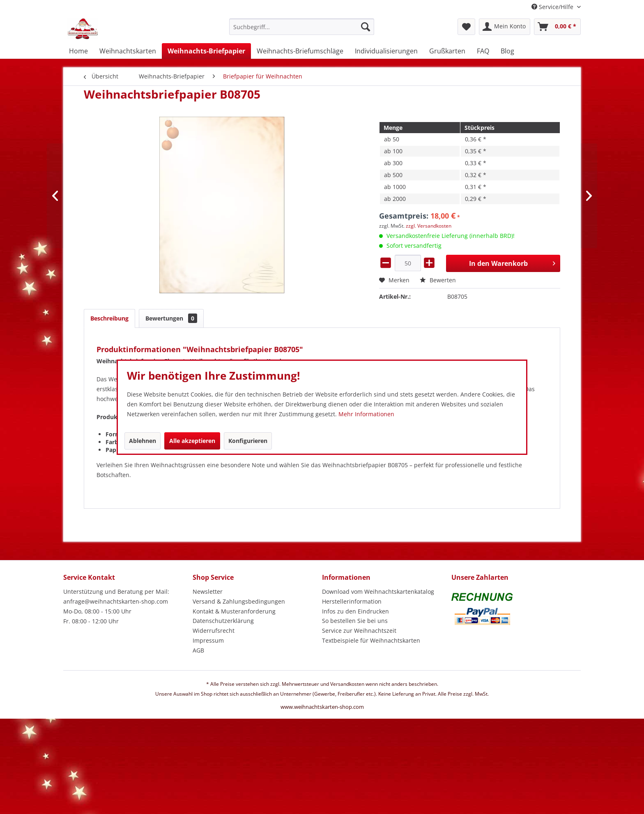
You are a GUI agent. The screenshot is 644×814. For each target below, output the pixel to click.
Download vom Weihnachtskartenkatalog (378, 591)
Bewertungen (171, 318)
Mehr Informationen (366, 414)
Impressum (208, 640)
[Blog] (507, 51)
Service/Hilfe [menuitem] (553, 7)
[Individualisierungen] (386, 51)
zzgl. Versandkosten (429, 226)
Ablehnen (143, 441)
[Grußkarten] (447, 51)
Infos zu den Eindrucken (355, 611)
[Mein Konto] (505, 27)
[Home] (78, 51)
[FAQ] (483, 51)
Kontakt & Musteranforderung (234, 611)
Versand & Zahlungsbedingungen (239, 601)
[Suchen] (366, 27)
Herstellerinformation (352, 601)
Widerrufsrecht (214, 631)
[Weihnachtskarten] (128, 51)
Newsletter (208, 591)
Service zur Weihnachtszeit (359, 631)
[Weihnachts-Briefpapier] (206, 51)
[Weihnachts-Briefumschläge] (300, 51)
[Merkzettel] (466, 27)
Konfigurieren (248, 441)
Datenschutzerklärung (223, 621)
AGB (198, 650)
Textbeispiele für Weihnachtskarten (371, 640)
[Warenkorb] (557, 27)
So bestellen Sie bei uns (355, 621)
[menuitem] (302, 31)
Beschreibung (109, 318)
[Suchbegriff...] (302, 27)
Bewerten (438, 280)
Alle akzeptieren (192, 441)
